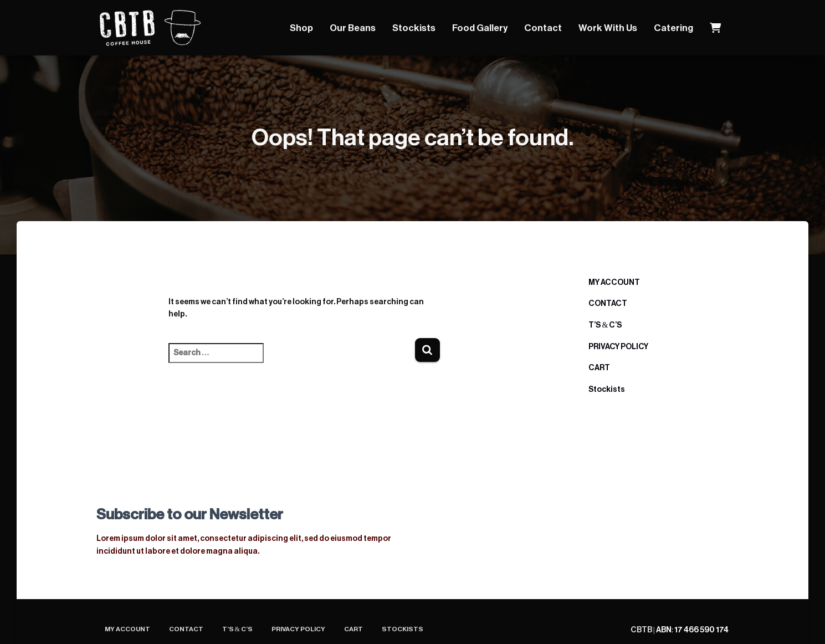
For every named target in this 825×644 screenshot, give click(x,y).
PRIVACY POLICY (618, 347)
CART (599, 368)
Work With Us (608, 28)
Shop (301, 28)
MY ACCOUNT (614, 283)
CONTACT (608, 304)
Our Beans (353, 28)
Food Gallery (480, 28)
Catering (673, 28)
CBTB (642, 630)
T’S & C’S (605, 325)
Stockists (414, 28)
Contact (543, 28)
